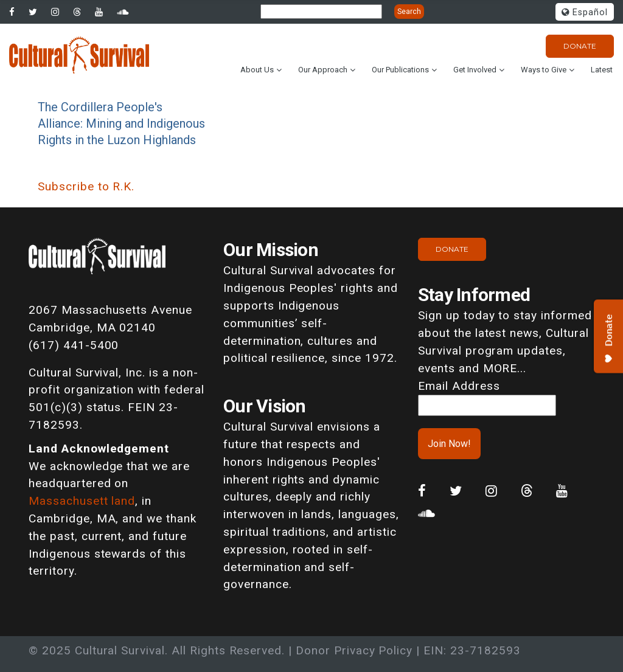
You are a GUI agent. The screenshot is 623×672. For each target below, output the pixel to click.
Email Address (459, 386)
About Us (257, 70)
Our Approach (323, 70)
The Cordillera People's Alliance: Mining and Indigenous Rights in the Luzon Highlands (121, 123)
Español (585, 12)
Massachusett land (82, 501)
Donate (580, 46)
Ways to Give (544, 70)
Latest (602, 70)
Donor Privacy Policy (354, 650)
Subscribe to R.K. (86, 186)
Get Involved (475, 70)
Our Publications (400, 70)
